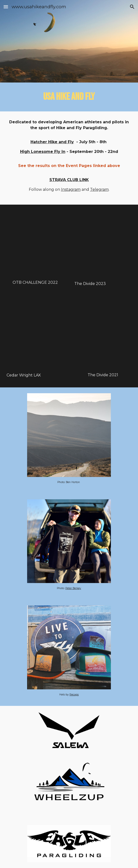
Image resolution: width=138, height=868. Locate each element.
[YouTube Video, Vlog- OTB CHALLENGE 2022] (35, 243)
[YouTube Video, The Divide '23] (103, 244)
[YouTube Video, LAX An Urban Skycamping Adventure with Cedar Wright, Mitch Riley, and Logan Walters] (35, 335)
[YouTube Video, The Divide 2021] (103, 335)
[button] (6, 7)
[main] (69, 97)
